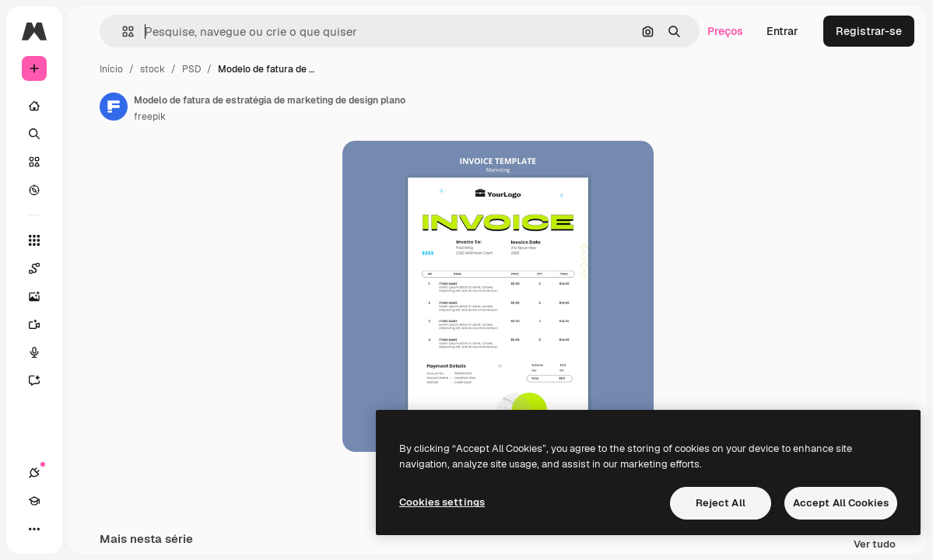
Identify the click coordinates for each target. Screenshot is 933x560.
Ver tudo (875, 545)
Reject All (721, 503)
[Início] (34, 106)
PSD (191, 69)
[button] (122, 31)
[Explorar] (34, 190)
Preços (725, 31)
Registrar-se (869, 31)
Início (111, 69)
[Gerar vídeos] (42, 324)
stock (153, 69)
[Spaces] (42, 268)
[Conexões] (34, 473)
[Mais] (34, 529)
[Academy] (34, 501)
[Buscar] (34, 134)
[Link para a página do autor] (114, 107)
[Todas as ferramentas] (34, 240)
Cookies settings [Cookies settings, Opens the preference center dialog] (442, 502)
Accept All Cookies (841, 503)
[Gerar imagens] (42, 296)
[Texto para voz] (42, 352)
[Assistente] (42, 380)
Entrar (782, 31)
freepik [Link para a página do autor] (150, 117)
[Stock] (34, 162)
